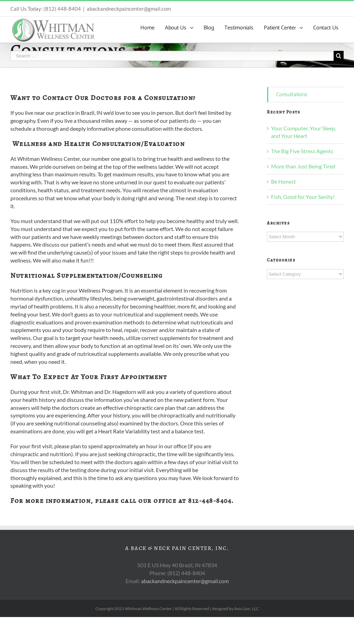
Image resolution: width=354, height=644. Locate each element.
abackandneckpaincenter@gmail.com (129, 9)
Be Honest (283, 181)
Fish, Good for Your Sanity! (303, 197)
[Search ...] (172, 56)
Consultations (292, 95)
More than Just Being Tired (303, 166)
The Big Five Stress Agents (302, 151)
